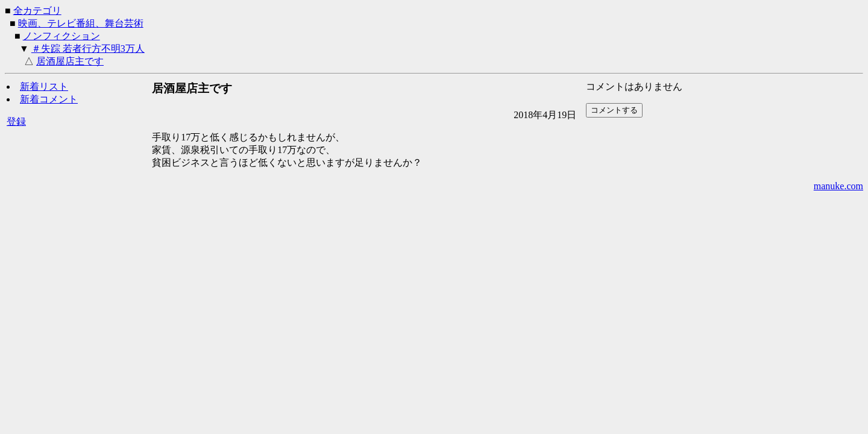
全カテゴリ (37, 11)
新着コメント (49, 99)
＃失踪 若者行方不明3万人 (88, 49)
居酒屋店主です (70, 61)
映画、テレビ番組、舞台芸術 (81, 23)
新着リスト (44, 86)
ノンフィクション (61, 36)
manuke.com (838, 186)
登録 (16, 121)
